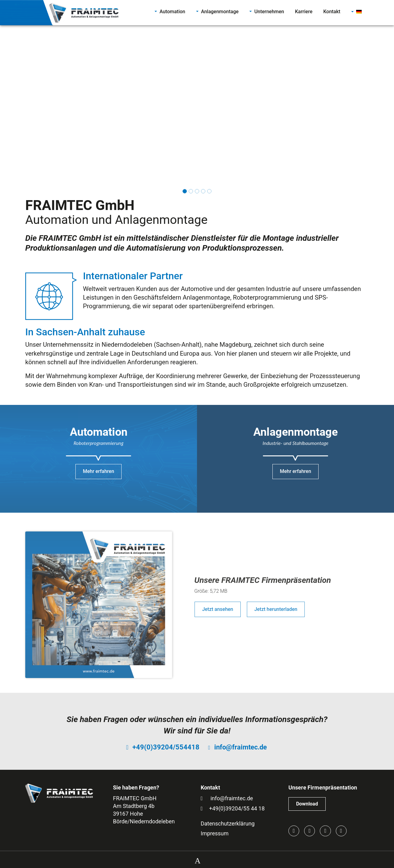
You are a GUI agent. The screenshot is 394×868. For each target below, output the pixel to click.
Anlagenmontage (220, 12)
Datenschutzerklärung (228, 824)
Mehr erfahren (98, 471)
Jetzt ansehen (218, 609)
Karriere (304, 12)
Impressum (215, 833)
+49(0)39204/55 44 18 (237, 808)
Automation (172, 12)
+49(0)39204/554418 (166, 747)
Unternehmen (269, 12)
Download (307, 804)
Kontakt (332, 12)
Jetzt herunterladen (276, 609)
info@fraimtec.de (241, 747)
